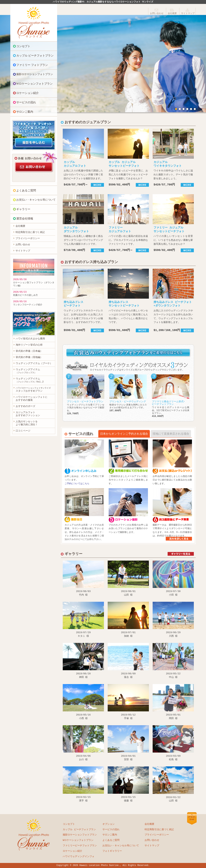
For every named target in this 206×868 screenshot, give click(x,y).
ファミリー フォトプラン (32, 65)
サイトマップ (188, 13)
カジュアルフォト (28, 414)
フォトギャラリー (112, 851)
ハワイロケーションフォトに (32, 399)
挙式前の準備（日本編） (29, 351)
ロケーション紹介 (28, 93)
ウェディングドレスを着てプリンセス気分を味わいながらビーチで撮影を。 (86, 395)
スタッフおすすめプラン (33, 390)
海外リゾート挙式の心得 (29, 345)
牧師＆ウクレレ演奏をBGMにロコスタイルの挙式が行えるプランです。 (128, 393)
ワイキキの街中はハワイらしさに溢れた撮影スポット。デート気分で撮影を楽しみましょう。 (173, 158)
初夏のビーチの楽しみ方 (25, 295)
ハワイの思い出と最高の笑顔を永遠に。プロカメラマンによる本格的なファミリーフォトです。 (128, 223)
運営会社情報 (25, 219)
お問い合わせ (157, 13)
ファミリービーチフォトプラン (80, 846)
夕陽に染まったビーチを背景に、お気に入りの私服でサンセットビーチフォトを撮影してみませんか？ (128, 158)
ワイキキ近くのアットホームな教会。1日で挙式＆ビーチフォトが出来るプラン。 (171, 396)
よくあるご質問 (26, 190)
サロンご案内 (25, 112)
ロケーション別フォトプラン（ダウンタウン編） (34, 284)
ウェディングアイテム (28, 371)
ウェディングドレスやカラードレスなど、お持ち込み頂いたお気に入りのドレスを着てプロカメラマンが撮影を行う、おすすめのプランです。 (83, 300)
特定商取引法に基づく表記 (30, 232)
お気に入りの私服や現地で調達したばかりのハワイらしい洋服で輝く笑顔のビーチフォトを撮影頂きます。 (83, 158)
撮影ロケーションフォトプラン (35, 74)
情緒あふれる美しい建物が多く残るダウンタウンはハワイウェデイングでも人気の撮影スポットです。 (83, 223)
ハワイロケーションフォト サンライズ (34, 23)
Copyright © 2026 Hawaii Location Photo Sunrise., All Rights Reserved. (103, 865)
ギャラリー (23, 209)
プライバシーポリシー (28, 239)
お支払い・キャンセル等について (36, 200)
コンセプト (23, 46)
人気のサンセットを (27, 423)
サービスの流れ (26, 102)
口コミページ (23, 431)
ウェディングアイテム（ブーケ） (34, 364)
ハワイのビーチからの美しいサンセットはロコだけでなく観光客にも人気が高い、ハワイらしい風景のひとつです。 (128, 300)
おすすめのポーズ (25, 407)
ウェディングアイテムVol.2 (30, 380)
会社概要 (172, 13)
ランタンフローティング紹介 (28, 305)
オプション (109, 824)
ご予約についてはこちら (77, 484)
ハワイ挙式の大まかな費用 (30, 339)
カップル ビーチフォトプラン (35, 56)
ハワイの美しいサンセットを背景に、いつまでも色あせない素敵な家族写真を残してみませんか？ (173, 223)
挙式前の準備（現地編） (29, 357)
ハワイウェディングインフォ (79, 857)
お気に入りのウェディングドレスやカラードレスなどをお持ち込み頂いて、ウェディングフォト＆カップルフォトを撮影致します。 (173, 300)
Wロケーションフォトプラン (34, 84)
